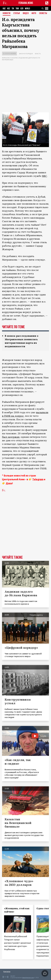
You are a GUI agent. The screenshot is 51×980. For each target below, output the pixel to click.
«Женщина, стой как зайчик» (17, 910)
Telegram (38, 479)
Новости (7, 13)
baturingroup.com (28, 978)
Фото (34, 13)
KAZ (4, 9)
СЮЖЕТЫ (43, 13)
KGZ (9, 9)
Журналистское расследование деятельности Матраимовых (21, 59)
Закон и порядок (26, 54)
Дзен (9, 483)
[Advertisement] (26, 87)
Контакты (7, 971)
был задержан (11, 437)
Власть (38, 54)
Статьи (17, 13)
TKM (17, 9)
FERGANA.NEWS (26, 3)
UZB (22, 9)
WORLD (27, 9)
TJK (13, 9)
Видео (26, 13)
